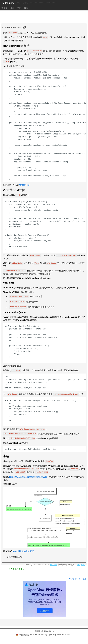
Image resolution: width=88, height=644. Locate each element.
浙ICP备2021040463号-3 (60, 635)
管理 (26, 8)
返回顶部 (83, 579)
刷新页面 (73, 579)
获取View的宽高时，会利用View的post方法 (28, 477)
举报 (83, 565)
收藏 (78, 565)
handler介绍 (24, 185)
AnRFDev (8, 3)
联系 (19, 8)
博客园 (4, 8)
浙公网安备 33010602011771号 (32, 635)
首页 (12, 8)
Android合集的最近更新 (23, 551)
